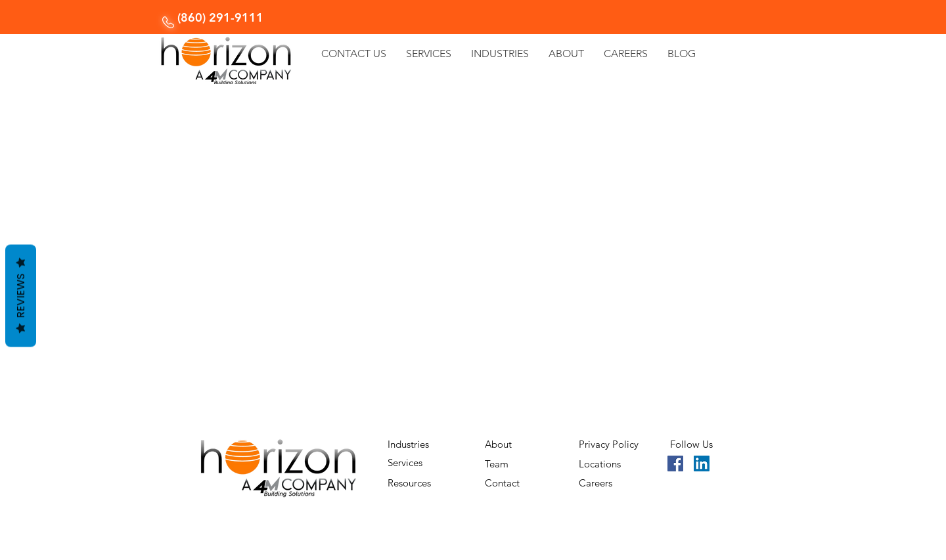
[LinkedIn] (702, 463)
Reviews (21, 295)
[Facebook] (675, 463)
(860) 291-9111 (220, 17)
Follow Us (691, 444)
